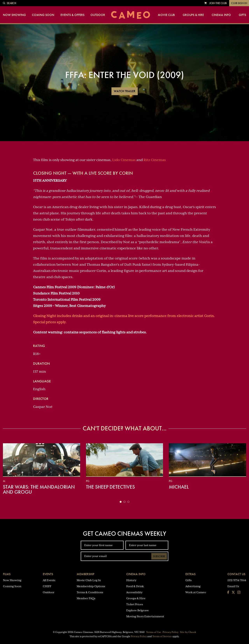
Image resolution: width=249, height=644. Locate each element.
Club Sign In (239, 3)
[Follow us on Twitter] (233, 593)
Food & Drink (135, 586)
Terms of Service (162, 636)
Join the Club (218, 3)
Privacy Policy (171, 632)
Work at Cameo (196, 592)
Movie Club (166, 15)
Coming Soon (43, 15)
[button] (121, 502)
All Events (49, 580)
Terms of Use (154, 632)
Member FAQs (86, 598)
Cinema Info (221, 15)
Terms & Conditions (90, 592)
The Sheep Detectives (110, 487)
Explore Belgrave (138, 610)
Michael (179, 487)
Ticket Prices (135, 604)
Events (48, 574)
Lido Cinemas (124, 160)
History (131, 580)
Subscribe (159, 556)
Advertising (193, 586)
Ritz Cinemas (155, 160)
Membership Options (91, 586)
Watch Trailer (125, 91)
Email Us (233, 586)
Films (7, 574)
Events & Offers (72, 15)
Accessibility (134, 592)
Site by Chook (188, 632)
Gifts (242, 15)
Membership (85, 574)
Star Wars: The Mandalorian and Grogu (39, 489)
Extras (190, 574)
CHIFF (47, 586)
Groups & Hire (193, 15)
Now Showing (14, 15)
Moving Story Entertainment (145, 616)
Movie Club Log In (89, 580)
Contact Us (236, 574)
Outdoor (98, 15)
